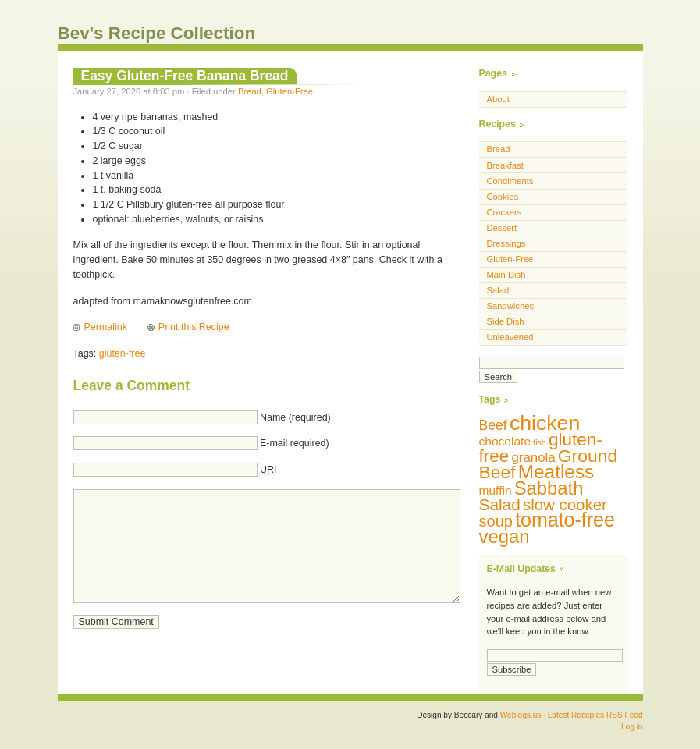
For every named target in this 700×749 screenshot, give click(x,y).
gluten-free (123, 353)
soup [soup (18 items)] (496, 521)
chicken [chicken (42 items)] (545, 423)
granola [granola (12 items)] (533, 458)
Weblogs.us (521, 715)
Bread (250, 91)
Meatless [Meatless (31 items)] (556, 472)
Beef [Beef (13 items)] (493, 425)
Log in (632, 727)
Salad (498, 290)
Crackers (505, 212)
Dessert (502, 228)
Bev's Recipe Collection (157, 33)
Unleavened (510, 337)
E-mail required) (295, 443)
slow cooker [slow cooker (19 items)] (565, 504)
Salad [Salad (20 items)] (500, 504)
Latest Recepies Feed (595, 715)
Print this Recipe (194, 327)
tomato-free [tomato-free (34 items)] (565, 520)
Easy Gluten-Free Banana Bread (185, 76)
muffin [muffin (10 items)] (496, 490)
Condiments (510, 181)
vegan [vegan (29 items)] (505, 536)
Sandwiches (511, 306)
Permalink (106, 327)
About (498, 99)
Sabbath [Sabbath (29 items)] (549, 488)
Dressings (506, 243)
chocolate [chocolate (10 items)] (505, 441)
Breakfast (505, 165)
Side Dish (506, 321)
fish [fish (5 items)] (540, 442)
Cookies (503, 197)
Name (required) (295, 417)
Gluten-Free (290, 91)
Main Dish (506, 275)
